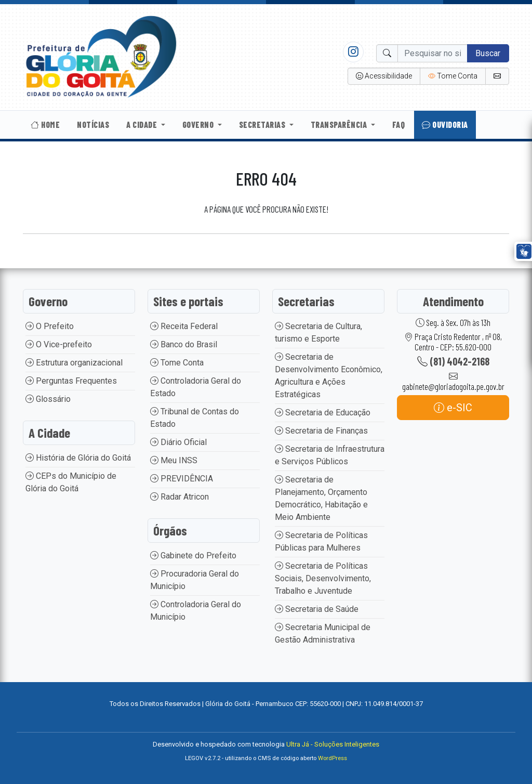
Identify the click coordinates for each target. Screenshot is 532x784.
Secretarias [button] (263, 125)
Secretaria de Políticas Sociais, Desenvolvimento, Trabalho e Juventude (323, 578)
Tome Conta (177, 363)
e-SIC (453, 408)
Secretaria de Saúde (317, 609)
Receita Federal (184, 326)
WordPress (332, 758)
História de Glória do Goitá (78, 458)
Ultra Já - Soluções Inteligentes (333, 744)
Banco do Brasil (184, 344)
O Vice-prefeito (59, 344)
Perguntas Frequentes (71, 381)
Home (45, 125)
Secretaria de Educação (323, 413)
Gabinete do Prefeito (193, 556)
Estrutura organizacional (74, 363)
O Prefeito (50, 326)
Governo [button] (199, 125)
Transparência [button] (340, 125)
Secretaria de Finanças (321, 431)
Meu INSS (174, 460)
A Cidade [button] (143, 125)
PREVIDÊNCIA (182, 479)
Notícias (93, 125)
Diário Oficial (178, 442)
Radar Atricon (179, 497)
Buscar (488, 53)
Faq (399, 125)
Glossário (48, 399)
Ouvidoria (445, 125)
